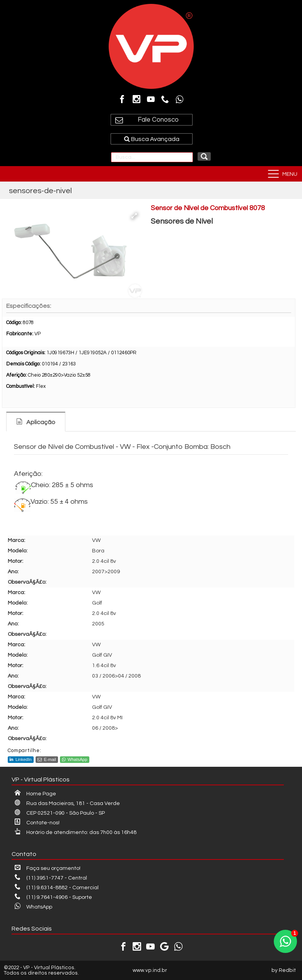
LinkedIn (21, 759)
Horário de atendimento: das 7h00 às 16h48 (76, 832)
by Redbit (284, 970)
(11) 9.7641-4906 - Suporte (53, 897)
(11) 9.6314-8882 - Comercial (57, 888)
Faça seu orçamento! (48, 868)
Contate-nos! (37, 823)
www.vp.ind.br (150, 970)
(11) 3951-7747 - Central (51, 878)
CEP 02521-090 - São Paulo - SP (60, 813)
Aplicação (41, 422)
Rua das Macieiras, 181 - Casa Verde (67, 803)
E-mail (47, 759)
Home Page (35, 794)
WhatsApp (75, 759)
